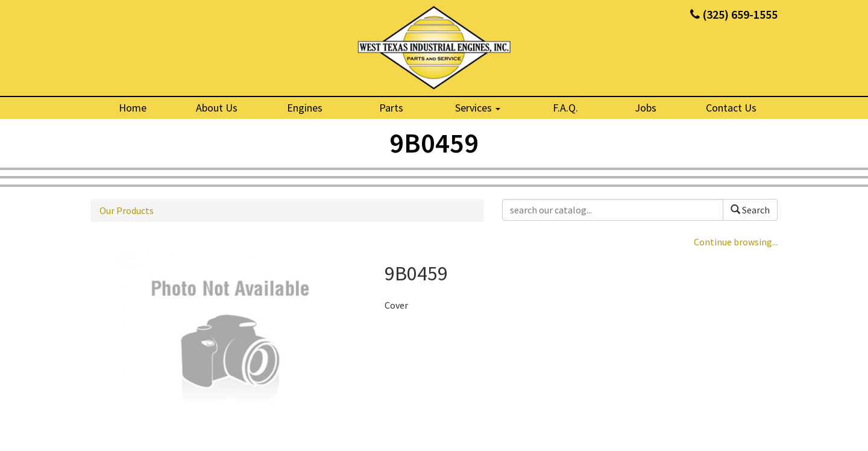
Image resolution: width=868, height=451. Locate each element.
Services (478, 108)
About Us (217, 108)
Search (750, 210)
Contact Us (731, 108)
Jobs (646, 108)
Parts (391, 108)
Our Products (127, 210)
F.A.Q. (565, 108)
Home (133, 108)
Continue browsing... (736, 242)
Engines (305, 108)
